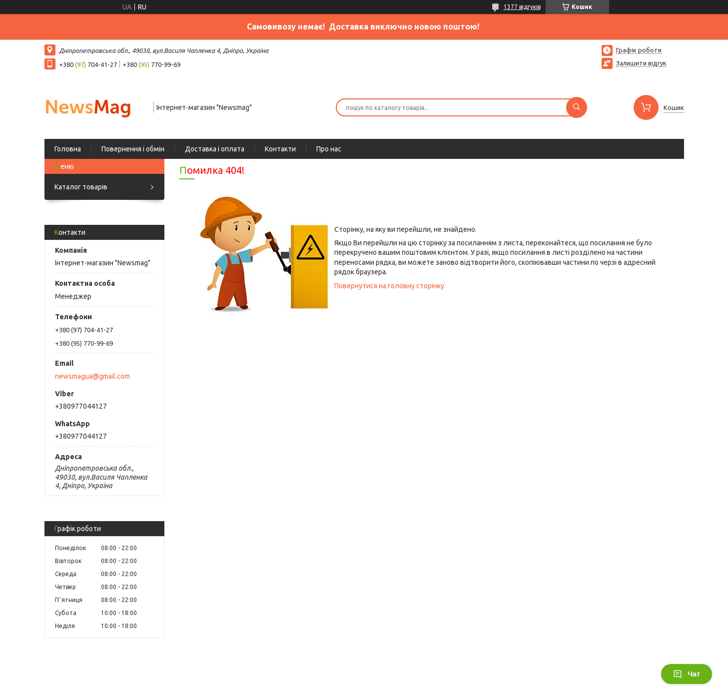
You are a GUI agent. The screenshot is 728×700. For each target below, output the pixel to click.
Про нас (329, 149)
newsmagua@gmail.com (92, 376)
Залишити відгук (641, 63)
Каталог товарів (81, 187)
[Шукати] (577, 107)
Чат (687, 674)
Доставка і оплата (215, 149)
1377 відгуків (522, 7)
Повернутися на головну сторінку (389, 286)
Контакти (280, 149)
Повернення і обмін (133, 149)
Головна (68, 149)
